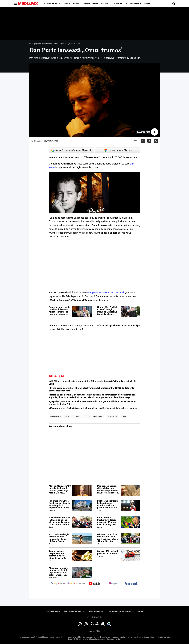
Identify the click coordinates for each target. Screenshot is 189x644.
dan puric (76, 417)
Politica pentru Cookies (74, 611)
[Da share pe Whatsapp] (156, 141)
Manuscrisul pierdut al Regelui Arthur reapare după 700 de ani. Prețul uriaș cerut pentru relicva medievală (108, 489)
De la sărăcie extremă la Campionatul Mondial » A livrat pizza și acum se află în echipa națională (108, 504)
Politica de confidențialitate (120, 611)
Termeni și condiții (96, 611)
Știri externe (91, 4)
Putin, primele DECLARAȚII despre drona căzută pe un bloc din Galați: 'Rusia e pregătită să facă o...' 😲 (108, 521)
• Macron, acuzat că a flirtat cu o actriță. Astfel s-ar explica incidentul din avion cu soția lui (93, 408)
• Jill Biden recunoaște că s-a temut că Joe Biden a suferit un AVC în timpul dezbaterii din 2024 (92, 383)
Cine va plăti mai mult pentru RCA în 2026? (108, 552)
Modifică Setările (95, 617)
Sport (147, 4)
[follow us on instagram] (113, 584)
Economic (65, 4)
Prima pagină (34, 44)
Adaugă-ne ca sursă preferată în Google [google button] (71, 150)
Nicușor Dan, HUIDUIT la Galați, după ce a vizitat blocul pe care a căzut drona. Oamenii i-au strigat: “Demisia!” (60, 521)
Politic (77, 4)
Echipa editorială (53, 611)
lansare (87, 417)
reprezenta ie (112, 417)
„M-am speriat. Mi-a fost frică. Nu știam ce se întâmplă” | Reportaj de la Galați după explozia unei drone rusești (60, 504)
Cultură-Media (133, 4)
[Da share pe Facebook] (143, 141)
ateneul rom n (55, 417)
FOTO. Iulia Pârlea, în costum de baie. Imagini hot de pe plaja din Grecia (59, 538)
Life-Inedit (116, 4)
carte (67, 417)
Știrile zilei (50, 4)
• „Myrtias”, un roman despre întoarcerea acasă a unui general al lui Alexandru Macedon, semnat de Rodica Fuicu (93, 403)
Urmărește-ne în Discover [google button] (118, 150)
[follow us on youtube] (95, 584)
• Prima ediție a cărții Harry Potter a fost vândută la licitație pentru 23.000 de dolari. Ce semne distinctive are (91, 389)
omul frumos (98, 417)
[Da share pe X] (149, 141)
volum (123, 417)
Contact (140, 611)
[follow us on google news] (58, 584)
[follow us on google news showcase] (76, 584)
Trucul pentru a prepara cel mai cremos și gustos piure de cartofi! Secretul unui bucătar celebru (60, 555)
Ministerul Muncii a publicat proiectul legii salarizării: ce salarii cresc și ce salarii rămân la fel (58, 571)
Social (104, 4)
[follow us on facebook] (131, 584)
